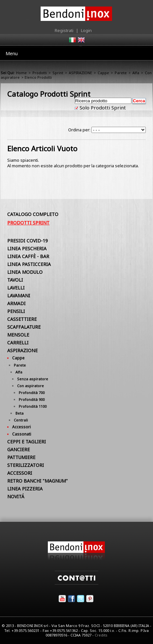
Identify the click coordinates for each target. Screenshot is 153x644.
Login (86, 30)
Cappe (103, 73)
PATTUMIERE (21, 457)
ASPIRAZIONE (80, 73)
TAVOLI (15, 280)
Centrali (21, 420)
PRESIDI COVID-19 (28, 241)
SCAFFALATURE (24, 327)
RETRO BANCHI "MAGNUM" (38, 481)
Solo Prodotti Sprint (102, 107)
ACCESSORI (20, 473)
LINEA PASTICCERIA (29, 264)
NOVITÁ (16, 496)
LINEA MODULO (25, 272)
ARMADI (16, 303)
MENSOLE (18, 335)
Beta (19, 413)
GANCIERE (19, 449)
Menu (12, 53)
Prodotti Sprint (28, 223)
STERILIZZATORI (26, 465)
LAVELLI (16, 288)
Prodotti (40, 73)
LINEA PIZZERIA (25, 489)
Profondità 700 (32, 393)
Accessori (21, 427)
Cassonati (22, 434)
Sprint (58, 73)
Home (21, 73)
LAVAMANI (19, 296)
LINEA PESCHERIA (27, 248)
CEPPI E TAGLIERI (27, 442)
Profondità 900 (32, 399)
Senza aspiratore (33, 379)
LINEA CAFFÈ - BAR (28, 256)
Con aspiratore (30, 386)
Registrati (64, 30)
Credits (101, 635)
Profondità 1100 (33, 406)
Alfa (136, 73)
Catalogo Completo (33, 214)
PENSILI (16, 311)
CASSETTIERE (22, 319)
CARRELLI (18, 343)
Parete (121, 73)
